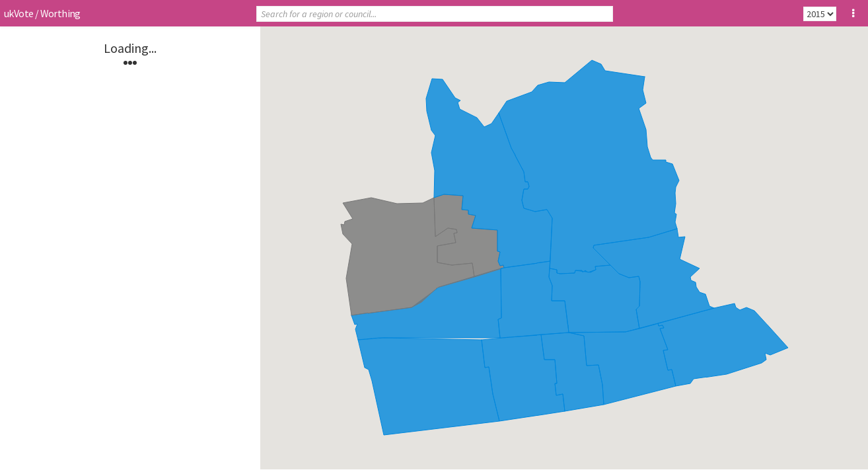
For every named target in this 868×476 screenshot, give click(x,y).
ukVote (18, 13)
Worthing (60, 13)
